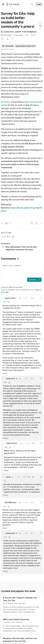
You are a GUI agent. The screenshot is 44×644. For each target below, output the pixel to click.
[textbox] (22, 270)
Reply (5, 373)
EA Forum (13, 4)
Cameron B (9, 32)
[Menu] (3, 4)
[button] (4, 237)
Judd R (18, 32)
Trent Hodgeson (29, 32)
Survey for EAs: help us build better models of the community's (18, 20)
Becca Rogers (8, 603)
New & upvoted (16, 287)
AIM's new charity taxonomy (16, 619)
